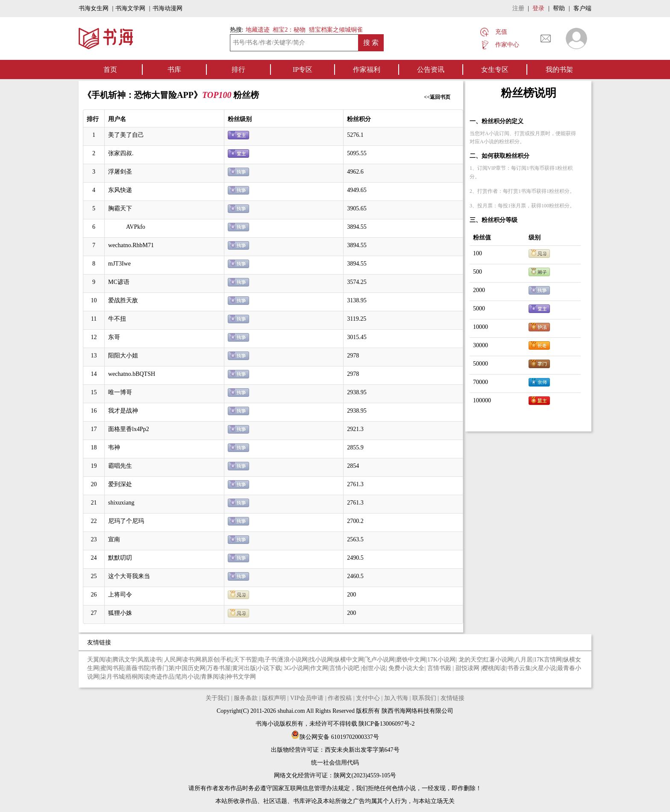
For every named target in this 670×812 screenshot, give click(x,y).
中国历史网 (191, 668)
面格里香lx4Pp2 (129, 429)
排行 (238, 69)
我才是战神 (123, 411)
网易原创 (207, 660)
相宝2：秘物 (289, 30)
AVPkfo (127, 227)
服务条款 (246, 698)
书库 (174, 69)
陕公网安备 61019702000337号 (335, 737)
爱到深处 (120, 484)
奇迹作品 (162, 677)
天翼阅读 (99, 660)
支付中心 (368, 698)
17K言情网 (548, 660)
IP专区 (303, 69)
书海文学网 (130, 8)
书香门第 (162, 668)
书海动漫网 (167, 8)
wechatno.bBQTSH (132, 374)
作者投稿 (340, 698)
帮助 (559, 8)
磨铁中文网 (411, 660)
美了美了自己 (126, 135)
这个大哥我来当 (129, 576)
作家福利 (367, 69)
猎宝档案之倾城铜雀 (336, 30)
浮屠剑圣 (120, 172)
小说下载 (269, 668)
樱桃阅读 (494, 668)
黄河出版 (244, 668)
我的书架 (559, 69)
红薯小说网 (498, 660)
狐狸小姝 (120, 613)
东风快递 (120, 190)
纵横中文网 (349, 660)
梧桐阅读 (138, 677)
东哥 (114, 337)
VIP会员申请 (307, 698)
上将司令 (120, 595)
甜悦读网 (468, 668)
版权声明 (274, 698)
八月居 (523, 660)
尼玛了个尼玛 (126, 521)
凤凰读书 (150, 660)
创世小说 (374, 668)
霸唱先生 (120, 466)
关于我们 (217, 698)
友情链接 (453, 698)
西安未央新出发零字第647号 (362, 750)
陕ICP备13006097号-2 (386, 724)
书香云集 (519, 668)
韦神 (114, 447)
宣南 (114, 539)
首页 (110, 69)
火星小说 (544, 668)
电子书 (267, 660)
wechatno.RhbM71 (131, 245)
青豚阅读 (213, 677)
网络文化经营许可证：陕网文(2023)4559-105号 (335, 775)
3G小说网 (296, 668)
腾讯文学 (124, 660)
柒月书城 (112, 677)
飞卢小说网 (380, 660)
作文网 (319, 668)
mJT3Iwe (119, 264)
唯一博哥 (120, 392)
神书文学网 (241, 677)
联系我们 (424, 698)
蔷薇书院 (138, 668)
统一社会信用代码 (335, 763)
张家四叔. (121, 153)
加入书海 (396, 698)
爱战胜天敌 (123, 300)
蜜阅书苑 (112, 668)
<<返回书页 (437, 97)
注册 (518, 8)
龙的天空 (470, 660)
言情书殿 (440, 668)
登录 (538, 8)
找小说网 (321, 660)
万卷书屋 (219, 668)
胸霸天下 (120, 208)
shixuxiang (121, 503)
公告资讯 (431, 69)
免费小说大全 (406, 668)
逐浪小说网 (293, 660)
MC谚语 (119, 282)
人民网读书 (179, 660)
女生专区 (495, 69)
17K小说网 (441, 660)
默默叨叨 (120, 558)
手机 (226, 660)
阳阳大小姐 (123, 356)
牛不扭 (117, 319)
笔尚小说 (188, 677)
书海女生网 (94, 8)
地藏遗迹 (257, 30)
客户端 (582, 8)
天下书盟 (245, 660)
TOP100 (218, 95)
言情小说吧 (345, 668)
